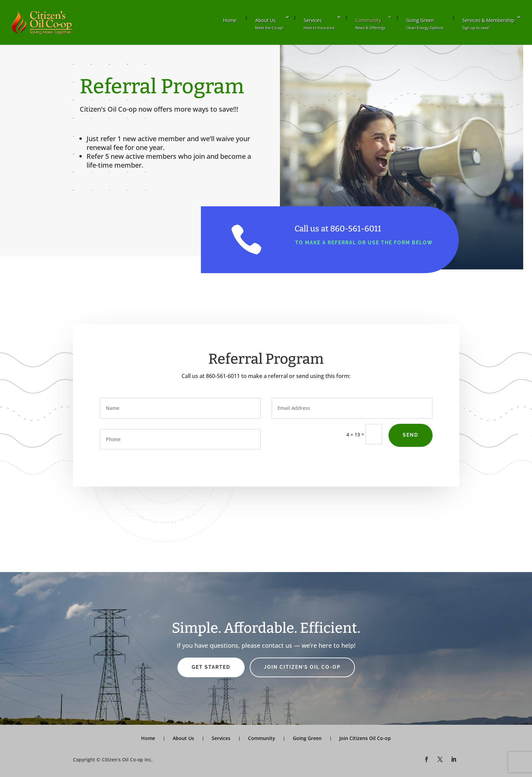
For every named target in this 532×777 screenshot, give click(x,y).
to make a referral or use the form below (364, 243)
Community (370, 24)
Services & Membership (488, 24)
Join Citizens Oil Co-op (365, 738)
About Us (269, 24)
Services (319, 24)
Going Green (425, 24)
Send (411, 435)
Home (230, 20)
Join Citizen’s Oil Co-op (302, 667)
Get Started (211, 667)
